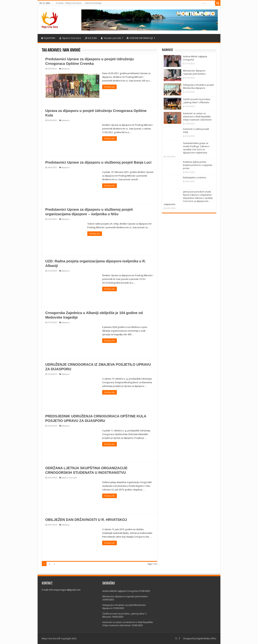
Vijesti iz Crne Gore (70, 38)
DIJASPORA (48, 38)
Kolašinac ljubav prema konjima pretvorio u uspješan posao (198, 165)
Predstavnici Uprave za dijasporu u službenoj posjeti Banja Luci (98, 162)
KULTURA (91, 38)
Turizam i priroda (111, 38)
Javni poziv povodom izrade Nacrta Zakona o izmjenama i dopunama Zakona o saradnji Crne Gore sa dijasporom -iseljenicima (188, 198)
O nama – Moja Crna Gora (69, 3)
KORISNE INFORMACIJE (140, 38)
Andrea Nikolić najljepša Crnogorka (120, 591)
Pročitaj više (109, 87)
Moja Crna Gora (50, 638)
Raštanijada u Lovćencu (195, 178)
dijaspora (66, 69)
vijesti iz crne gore (69, 477)
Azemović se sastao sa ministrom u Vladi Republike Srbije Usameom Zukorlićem (197, 117)
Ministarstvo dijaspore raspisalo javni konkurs (125, 596)
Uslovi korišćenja (93, 3)
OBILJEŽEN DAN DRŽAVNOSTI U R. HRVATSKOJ (86, 519)
